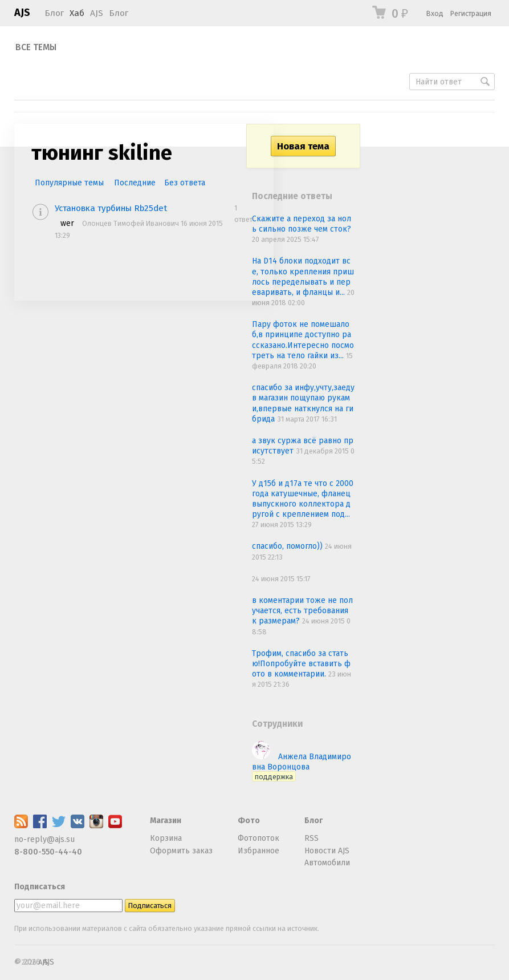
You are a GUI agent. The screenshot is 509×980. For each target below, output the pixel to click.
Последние (135, 183)
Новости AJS (327, 851)
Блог (54, 13)
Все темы (36, 47)
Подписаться (40, 887)
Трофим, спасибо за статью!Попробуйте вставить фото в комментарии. (301, 664)
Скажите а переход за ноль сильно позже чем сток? (302, 224)
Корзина (166, 838)
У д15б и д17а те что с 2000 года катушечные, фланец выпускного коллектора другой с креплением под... (303, 499)
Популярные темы (69, 183)
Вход (435, 13)
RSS (311, 838)
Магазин (166, 821)
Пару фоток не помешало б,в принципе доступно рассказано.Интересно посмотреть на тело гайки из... (303, 340)
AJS (22, 13)
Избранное (258, 851)
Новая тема (303, 146)
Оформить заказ (181, 851)
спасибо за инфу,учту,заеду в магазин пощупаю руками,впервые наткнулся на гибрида (303, 403)
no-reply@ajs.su (44, 839)
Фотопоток (258, 838)
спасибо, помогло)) (288, 546)
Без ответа (185, 183)
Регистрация (471, 13)
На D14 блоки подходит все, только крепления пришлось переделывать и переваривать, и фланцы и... (303, 277)
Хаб (77, 13)
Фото (249, 821)
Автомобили (327, 863)
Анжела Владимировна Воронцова (302, 766)
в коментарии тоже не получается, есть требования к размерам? (302, 611)
